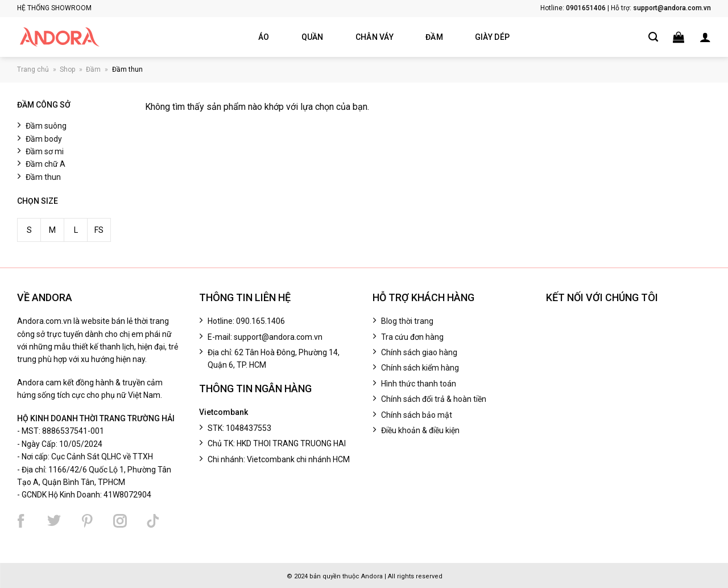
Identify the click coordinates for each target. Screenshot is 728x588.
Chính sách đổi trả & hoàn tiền (434, 399)
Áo (264, 37)
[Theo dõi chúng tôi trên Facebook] (21, 521)
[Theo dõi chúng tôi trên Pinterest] (87, 521)
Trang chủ (33, 69)
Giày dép (492, 37)
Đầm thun (127, 69)
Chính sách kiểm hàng (420, 368)
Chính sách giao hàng (419, 352)
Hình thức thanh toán (419, 384)
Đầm (434, 37)
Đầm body (44, 139)
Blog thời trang (407, 321)
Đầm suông (46, 126)
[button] (679, 37)
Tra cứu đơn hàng (412, 337)
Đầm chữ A (45, 165)
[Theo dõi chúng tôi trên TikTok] (153, 521)
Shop (67, 69)
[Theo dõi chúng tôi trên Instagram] (120, 521)
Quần (313, 37)
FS (99, 230)
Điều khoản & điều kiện (420, 430)
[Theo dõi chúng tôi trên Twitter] (54, 521)
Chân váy (375, 37)
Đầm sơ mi (45, 151)
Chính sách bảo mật (417, 415)
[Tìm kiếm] (653, 37)
